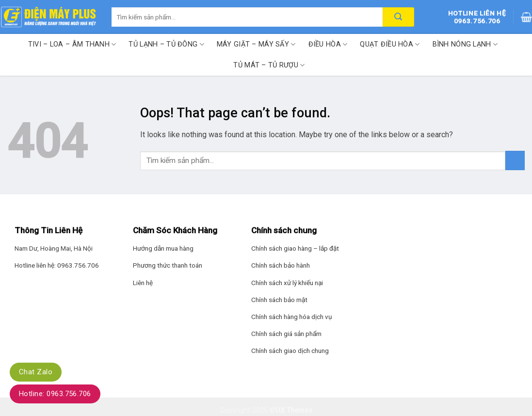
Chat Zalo (36, 372)
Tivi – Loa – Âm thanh (72, 44)
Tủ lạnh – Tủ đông (166, 44)
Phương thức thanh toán (168, 265)
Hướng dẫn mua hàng (163, 248)
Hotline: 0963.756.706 (55, 394)
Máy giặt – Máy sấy (256, 44)
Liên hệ (143, 283)
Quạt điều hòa (390, 44)
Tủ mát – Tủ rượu (269, 65)
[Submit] (515, 160)
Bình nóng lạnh (465, 44)
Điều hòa (328, 44)
